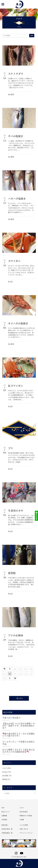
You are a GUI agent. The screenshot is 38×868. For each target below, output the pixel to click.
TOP (3, 808)
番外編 (5, 779)
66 (31, 669)
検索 (32, 36)
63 (15, 669)
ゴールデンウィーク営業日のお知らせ (18, 743)
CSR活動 (4, 819)
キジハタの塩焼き (18, 323)
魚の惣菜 (11, 94)
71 (26, 674)
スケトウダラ (16, 74)
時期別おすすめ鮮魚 (26, 816)
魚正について (6, 812)
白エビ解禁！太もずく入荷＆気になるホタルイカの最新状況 (19, 751)
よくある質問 (24, 825)
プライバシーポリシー (27, 833)
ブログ (5, 768)
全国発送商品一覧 (7, 833)
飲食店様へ (5, 825)
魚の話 (10, 282)
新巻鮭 (12, 573)
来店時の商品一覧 (7, 829)
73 (4, 678)
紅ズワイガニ (16, 386)
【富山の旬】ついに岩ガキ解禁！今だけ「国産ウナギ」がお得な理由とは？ (19, 726)
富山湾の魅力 (24, 812)
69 (15, 674)
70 (21, 674)
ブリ (11, 448)
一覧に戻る (19, 698)
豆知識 (22, 819)
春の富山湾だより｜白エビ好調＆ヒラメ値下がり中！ (19, 735)
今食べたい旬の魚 (11, 718)
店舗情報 (4, 816)
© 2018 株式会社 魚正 (19, 857)
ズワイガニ (14, 261)
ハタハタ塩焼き (17, 198)
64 (21, 669)
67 (4, 674)
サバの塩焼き (16, 136)
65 (26, 669)
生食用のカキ (16, 510)
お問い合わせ (24, 829)
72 (31, 674)
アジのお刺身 (16, 635)
